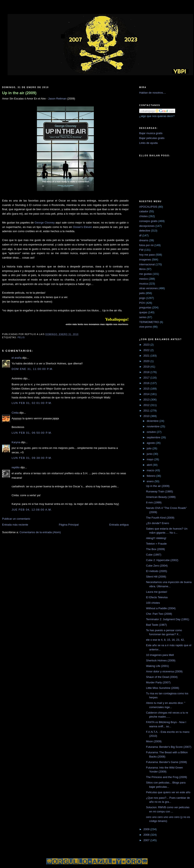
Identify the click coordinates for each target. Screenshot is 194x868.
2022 (147, 350)
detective (145, 231)
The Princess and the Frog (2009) (166, 777)
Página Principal (69, 525)
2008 (147, 835)
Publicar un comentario (16, 519)
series (143, 317)
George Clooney (45, 223)
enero (151, 481)
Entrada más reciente (15, 525)
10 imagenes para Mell (160, 655)
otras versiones (148, 288)
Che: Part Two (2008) (159, 614)
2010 (147, 416)
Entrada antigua (119, 525)
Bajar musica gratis (151, 133)
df (140, 235)
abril (150, 465)
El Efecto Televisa (157, 597)
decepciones (147, 226)
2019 (147, 367)
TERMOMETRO (149, 322)
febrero (152, 476)
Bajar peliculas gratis (152, 138)
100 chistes (153, 603)
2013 (147, 400)
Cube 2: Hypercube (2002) (162, 560)
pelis (21, 337)
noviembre (154, 426)
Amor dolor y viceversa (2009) (164, 671)
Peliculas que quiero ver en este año (168, 792)
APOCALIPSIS (148, 207)
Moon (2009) (154, 741)
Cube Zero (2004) (157, 566)
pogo (142, 298)
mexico (143, 279)
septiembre (154, 437)
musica (143, 284)
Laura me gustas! (156, 592)
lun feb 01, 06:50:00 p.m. (32, 433)
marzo (151, 470)
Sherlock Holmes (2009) (161, 660)
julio (150, 448)
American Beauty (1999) (161, 497)
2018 (147, 372)
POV (142, 303)
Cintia (15, 413)
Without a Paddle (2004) (161, 608)
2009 (147, 829)
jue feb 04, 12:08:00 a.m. (32, 510)
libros (142, 269)
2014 (147, 394)
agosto (151, 443)
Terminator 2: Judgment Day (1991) (167, 619)
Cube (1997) (154, 555)
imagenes (145, 260)
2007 (147, 840)
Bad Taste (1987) (156, 625)
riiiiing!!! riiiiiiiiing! (156, 538)
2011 (147, 411)
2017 (147, 378)
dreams (144, 240)
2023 (147, 345)
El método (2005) (156, 571)
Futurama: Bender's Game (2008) (166, 762)
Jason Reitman (57, 99)
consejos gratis (148, 221)
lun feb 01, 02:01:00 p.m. (32, 403)
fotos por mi (146, 245)
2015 (147, 389)
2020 (147, 361)
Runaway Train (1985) (159, 491)
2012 (147, 405)
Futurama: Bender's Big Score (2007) (169, 747)
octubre (152, 432)
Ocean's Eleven (83, 227)
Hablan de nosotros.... (153, 93)
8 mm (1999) (154, 502)
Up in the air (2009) (19, 93)
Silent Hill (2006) (156, 577)
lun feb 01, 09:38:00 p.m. (32, 458)
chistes (143, 216)
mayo (150, 459)
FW (141, 250)
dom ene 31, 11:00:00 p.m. (32, 369)
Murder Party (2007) (158, 682)
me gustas (145, 274)
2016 (147, 383)
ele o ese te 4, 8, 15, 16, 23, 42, (165, 640)
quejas (143, 312)
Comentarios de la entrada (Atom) (40, 532)
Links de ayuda (148, 143)
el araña (17, 358)
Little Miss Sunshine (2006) (162, 688)
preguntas (145, 307)
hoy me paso (147, 255)
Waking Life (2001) (157, 666)
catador (144, 211)
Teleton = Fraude (156, 544)
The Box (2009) (155, 549)
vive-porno (146, 327)
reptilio (16, 467)
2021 (147, 356)
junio (150, 454)
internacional (147, 264)
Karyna (16, 442)
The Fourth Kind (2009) (160, 518)
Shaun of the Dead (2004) (162, 677)
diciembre (153, 421)
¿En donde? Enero (157, 523)
